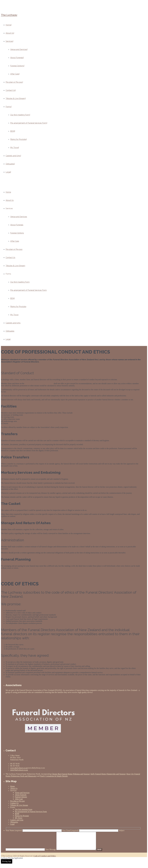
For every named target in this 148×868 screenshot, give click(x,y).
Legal (8, 339)
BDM (12, 298)
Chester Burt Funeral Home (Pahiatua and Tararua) (71, 774)
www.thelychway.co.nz (19, 768)
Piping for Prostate (18, 307)
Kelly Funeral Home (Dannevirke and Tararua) (108, 774)
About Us (10, 200)
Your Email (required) (90, 830)
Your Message (73, 853)
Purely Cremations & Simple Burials (54, 776)
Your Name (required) (34, 830)
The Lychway (9, 15)
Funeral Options (17, 233)
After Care (15, 241)
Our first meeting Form (20, 282)
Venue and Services (19, 217)
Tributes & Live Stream (15, 266)
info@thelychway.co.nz (19, 770)
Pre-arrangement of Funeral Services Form (28, 290)
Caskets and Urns (13, 323)
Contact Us (10, 258)
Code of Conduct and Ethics (45, 859)
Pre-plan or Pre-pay (14, 249)
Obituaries (10, 331)
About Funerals (17, 225)
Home (8, 192)
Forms (8, 274)
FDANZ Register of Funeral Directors (39, 384)
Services (9, 208)
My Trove (14, 315)
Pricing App (7, 865)
